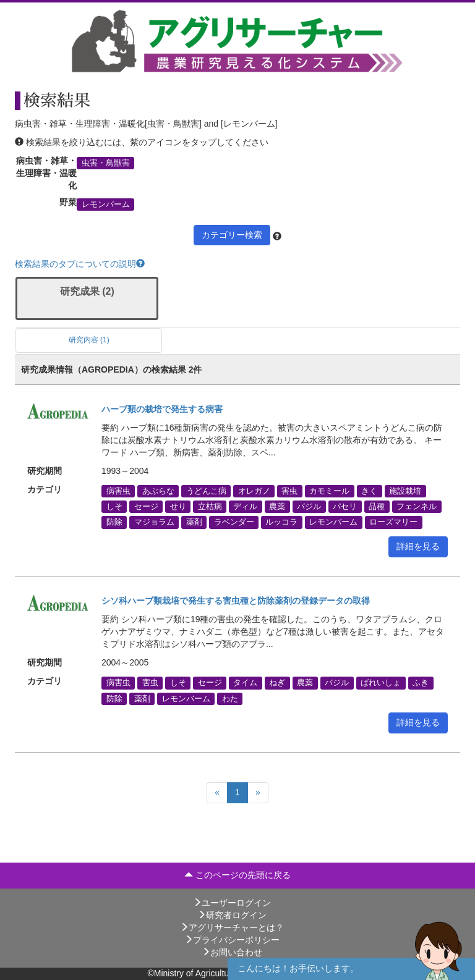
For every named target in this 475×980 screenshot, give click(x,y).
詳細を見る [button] (418, 546)
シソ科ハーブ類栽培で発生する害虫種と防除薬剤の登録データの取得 (236, 601)
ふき (421, 683)
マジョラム (154, 522)
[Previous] (217, 793)
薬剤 (194, 522)
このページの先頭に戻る (237, 875)
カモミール (329, 491)
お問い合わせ (232, 952)
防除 (114, 522)
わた (230, 698)
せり (178, 507)
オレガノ (254, 491)
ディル (245, 507)
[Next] (258, 793)
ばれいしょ (381, 683)
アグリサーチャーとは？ (232, 927)
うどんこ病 (206, 491)
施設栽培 (405, 491)
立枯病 (210, 507)
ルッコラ (281, 522)
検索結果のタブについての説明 (80, 264)
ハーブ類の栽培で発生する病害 (162, 409)
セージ (146, 507)
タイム (245, 683)
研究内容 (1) (89, 340)
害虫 (289, 491)
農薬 (277, 507)
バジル (309, 507)
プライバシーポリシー (232, 940)
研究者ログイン (232, 915)
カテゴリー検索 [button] (232, 235)
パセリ (345, 507)
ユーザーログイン (232, 903)
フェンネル (417, 507)
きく (369, 491)
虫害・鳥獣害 (106, 163)
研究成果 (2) (87, 291)
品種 (377, 507)
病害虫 (118, 491)
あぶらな (158, 491)
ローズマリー (393, 522)
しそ (114, 507)
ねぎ (277, 683)
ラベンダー (234, 522)
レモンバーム (106, 204)
